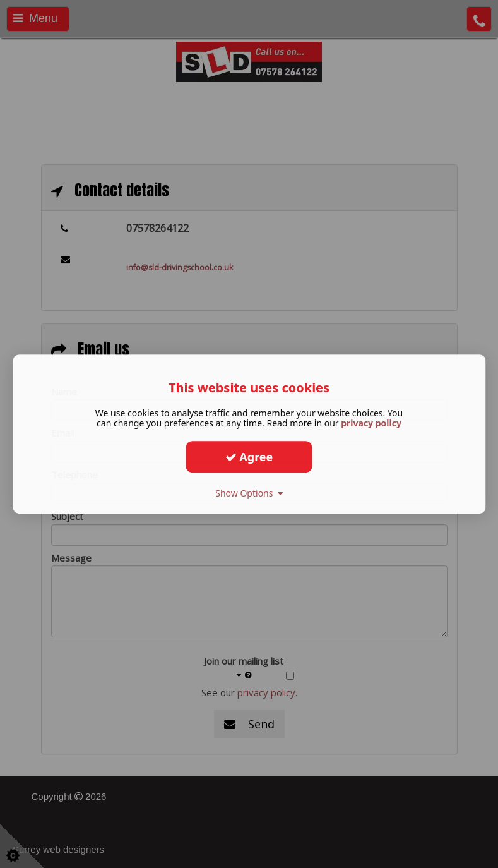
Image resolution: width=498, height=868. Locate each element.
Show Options (249, 493)
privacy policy (371, 423)
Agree (249, 457)
